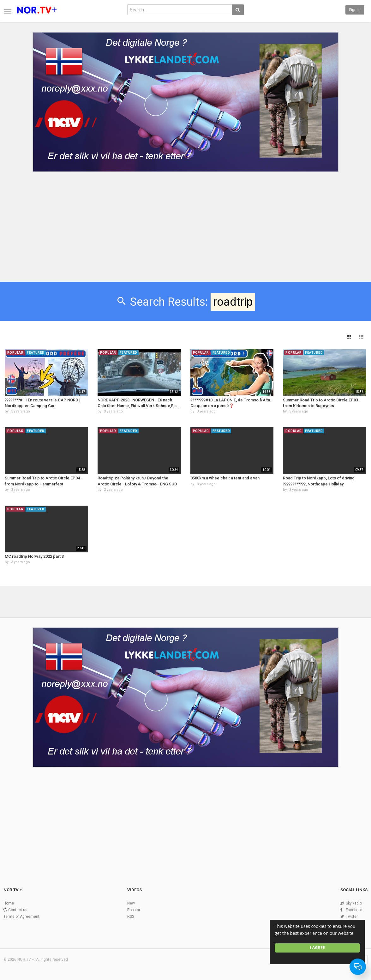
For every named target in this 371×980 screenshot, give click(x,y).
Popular (134, 910)
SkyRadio (354, 903)
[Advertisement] (185, 222)
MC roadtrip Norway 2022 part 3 (34, 556)
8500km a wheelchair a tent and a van (225, 478)
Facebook (354, 910)
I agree (317, 948)
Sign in (355, 10)
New (131, 903)
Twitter (352, 917)
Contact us (18, 910)
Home (9, 903)
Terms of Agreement (21, 917)
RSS (131, 917)
